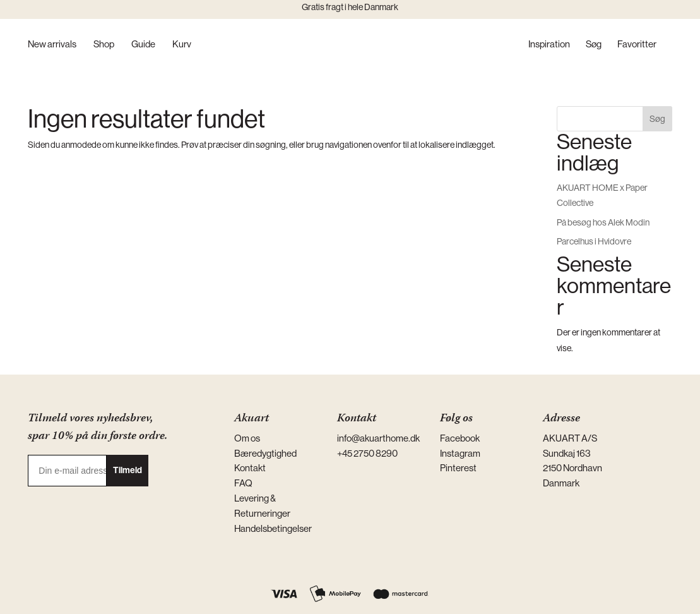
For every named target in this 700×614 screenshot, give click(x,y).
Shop (104, 45)
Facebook (460, 438)
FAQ (243, 483)
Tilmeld (128, 470)
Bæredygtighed (265, 453)
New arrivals (52, 45)
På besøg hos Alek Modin (603, 222)
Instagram (460, 453)
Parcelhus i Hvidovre (594, 241)
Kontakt (250, 468)
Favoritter (637, 45)
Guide (143, 45)
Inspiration (549, 45)
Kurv (182, 45)
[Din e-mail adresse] (67, 471)
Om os (247, 438)
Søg (594, 45)
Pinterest (458, 468)
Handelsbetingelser (273, 528)
